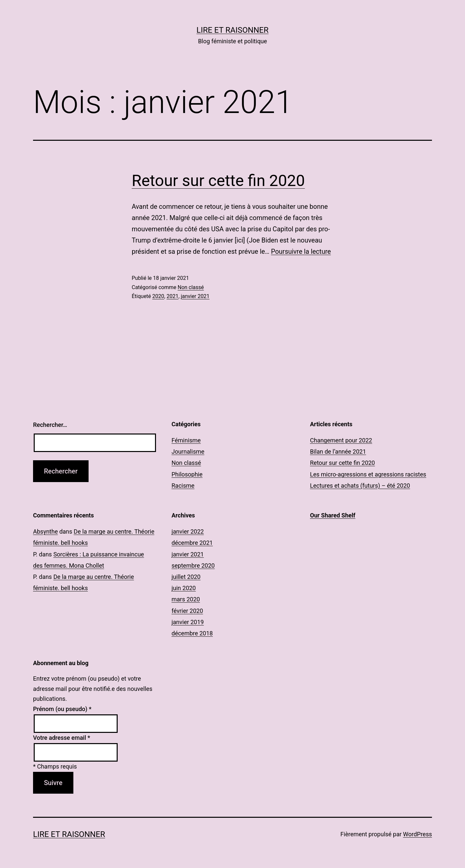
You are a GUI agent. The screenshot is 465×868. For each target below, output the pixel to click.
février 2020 (187, 611)
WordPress (418, 834)
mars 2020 (186, 599)
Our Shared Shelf (333, 515)
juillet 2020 (186, 577)
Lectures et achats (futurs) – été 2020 (360, 486)
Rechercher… (50, 425)
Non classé (191, 287)
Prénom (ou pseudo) (62, 709)
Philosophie (187, 474)
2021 (173, 296)
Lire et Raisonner (233, 30)
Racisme (183, 486)
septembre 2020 (193, 566)
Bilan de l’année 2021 (338, 452)
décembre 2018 (192, 633)
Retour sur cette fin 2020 (218, 181)
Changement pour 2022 (341, 440)
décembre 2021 (192, 543)
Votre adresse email (62, 738)
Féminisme (186, 440)
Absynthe (45, 531)
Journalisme (188, 452)
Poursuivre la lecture (301, 251)
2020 (158, 296)
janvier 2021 (195, 296)
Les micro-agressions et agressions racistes (368, 474)
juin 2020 (184, 588)
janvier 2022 (188, 531)
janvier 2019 (188, 622)
